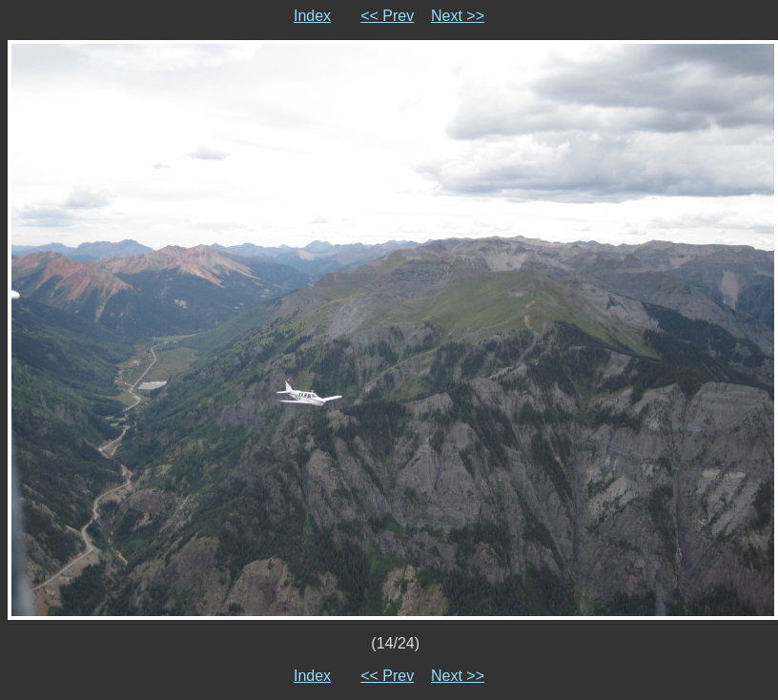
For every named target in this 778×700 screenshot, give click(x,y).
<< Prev (387, 16)
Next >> (458, 16)
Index (312, 16)
